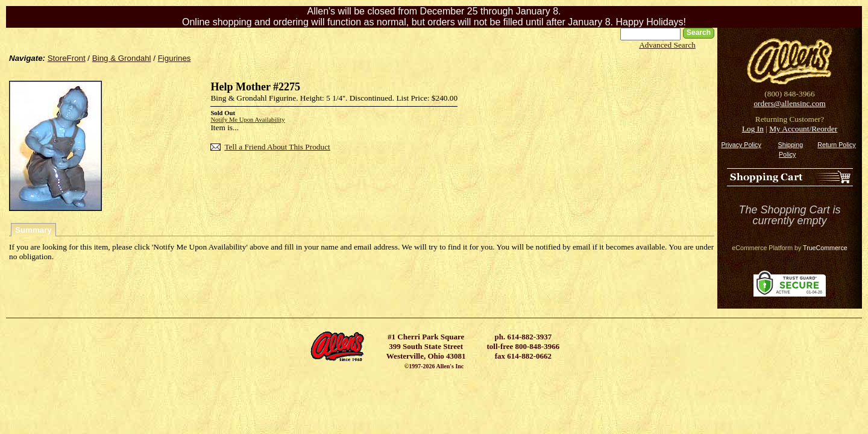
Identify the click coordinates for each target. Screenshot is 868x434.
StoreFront (67, 58)
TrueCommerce (825, 248)
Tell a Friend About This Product (277, 147)
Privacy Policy (741, 145)
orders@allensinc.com (789, 103)
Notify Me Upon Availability (247, 120)
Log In (753, 129)
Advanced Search (667, 45)
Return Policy (836, 145)
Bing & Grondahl (122, 58)
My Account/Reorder (803, 129)
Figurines (175, 58)
